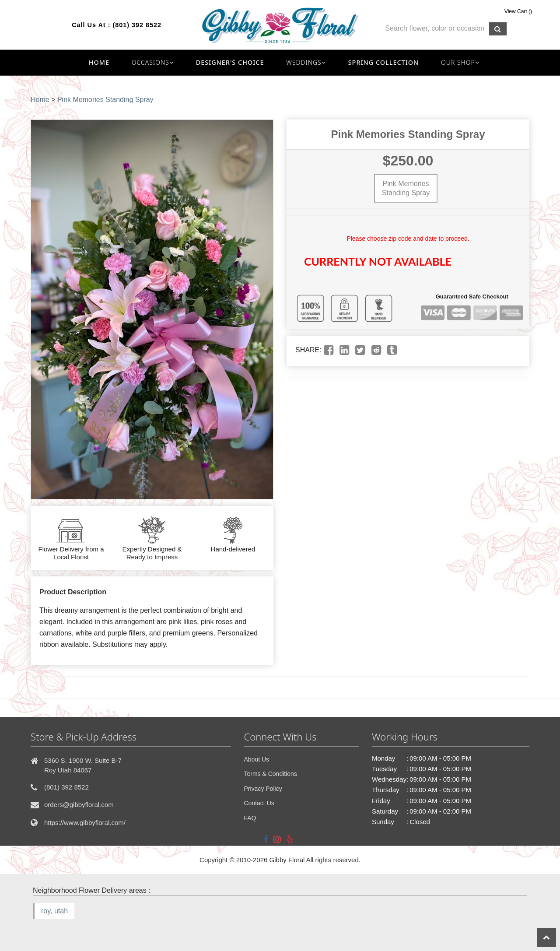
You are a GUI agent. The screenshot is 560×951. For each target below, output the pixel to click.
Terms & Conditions (271, 774)
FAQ (250, 818)
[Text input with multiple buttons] (434, 29)
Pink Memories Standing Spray (105, 100)
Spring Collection (384, 62)
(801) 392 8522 (137, 25)
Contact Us (259, 803)
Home (99, 62)
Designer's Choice (230, 62)
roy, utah (54, 911)
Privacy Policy (263, 789)
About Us (257, 759)
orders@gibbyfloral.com (79, 805)
